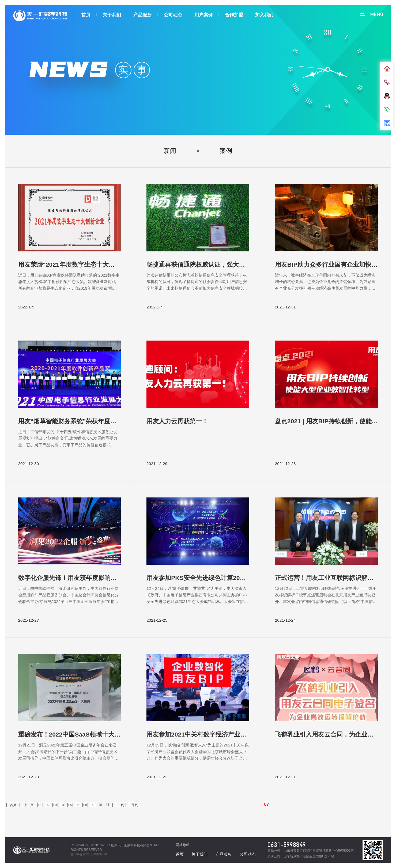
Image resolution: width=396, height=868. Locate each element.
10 (100, 805)
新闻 (170, 151)
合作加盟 (234, 15)
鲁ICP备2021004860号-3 (89, 854)
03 (55, 805)
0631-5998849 (287, 844)
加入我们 (264, 15)
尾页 (135, 805)
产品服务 (142, 15)
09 (93, 805)
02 (48, 805)
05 (70, 805)
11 (108, 805)
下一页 (119, 805)
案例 (226, 151)
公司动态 (173, 15)
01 (40, 805)
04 (63, 805)
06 (78, 805)
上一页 (29, 805)
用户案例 (203, 15)
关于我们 (112, 15)
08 (85, 805)
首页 (86, 15)
